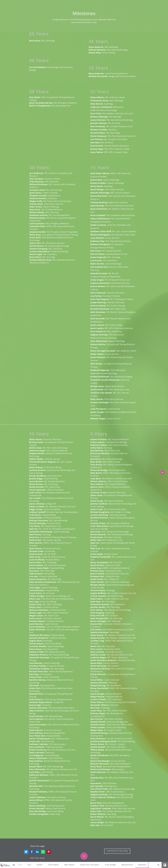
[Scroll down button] (84, 856)
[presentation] (84, 16)
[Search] (159, 865)
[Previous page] (163, 473)
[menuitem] (29, 865)
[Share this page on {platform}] (26, 852)
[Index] (14, 865)
